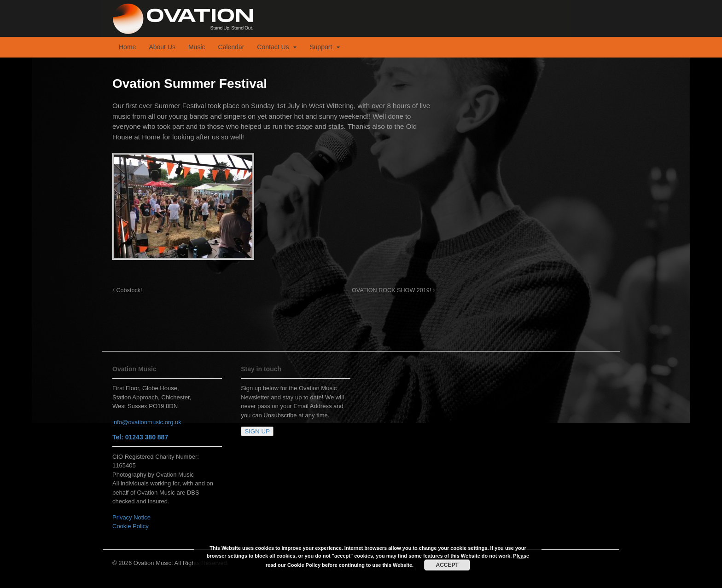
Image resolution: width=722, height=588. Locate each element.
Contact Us (273, 47)
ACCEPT (447, 565)
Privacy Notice (131, 517)
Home (127, 47)
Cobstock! (127, 290)
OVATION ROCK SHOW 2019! (393, 290)
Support (321, 47)
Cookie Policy (131, 526)
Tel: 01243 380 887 (140, 437)
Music (197, 47)
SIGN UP (257, 431)
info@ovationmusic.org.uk (147, 422)
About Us (162, 47)
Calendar (231, 47)
